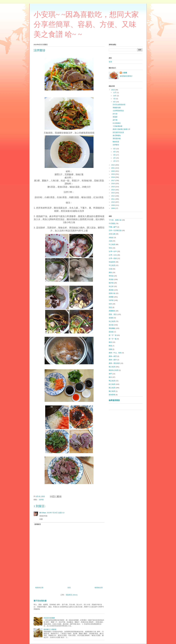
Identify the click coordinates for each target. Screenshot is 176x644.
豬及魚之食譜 (114, 370)
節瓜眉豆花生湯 (118, 132)
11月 (115, 92)
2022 (113, 165)
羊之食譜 (112, 265)
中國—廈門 (113, 227)
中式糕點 (112, 223)
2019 (113, 174)
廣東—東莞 (113, 356)
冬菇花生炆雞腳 (49, 618)
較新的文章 (39, 588)
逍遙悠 (111, 318)
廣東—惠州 (113, 360)
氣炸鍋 (111, 283)
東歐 (110, 272)
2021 (113, 168)
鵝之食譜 (112, 391)
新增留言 (38, 524)
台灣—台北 (113, 255)
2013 (113, 193)
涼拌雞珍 (116, 145)
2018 (113, 177)
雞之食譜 (112, 388)
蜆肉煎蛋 (116, 142)
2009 (113, 205)
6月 (115, 102)
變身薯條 (112, 395)
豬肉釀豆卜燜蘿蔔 (50, 629)
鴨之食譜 (112, 381)
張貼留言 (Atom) (72, 595)
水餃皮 (111, 237)
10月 (115, 96)
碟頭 (110, 342)
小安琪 (125, 73)
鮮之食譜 (112, 384)
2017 (113, 180)
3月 (115, 155)
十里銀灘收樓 (117, 126)
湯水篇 (111, 325)
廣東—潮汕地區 (114, 363)
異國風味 (112, 311)
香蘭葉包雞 (117, 108)
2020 (113, 171)
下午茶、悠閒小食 (115, 220)
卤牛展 (115, 120)
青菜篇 (111, 279)
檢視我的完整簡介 (126, 76)
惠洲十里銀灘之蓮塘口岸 (121, 129)
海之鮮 (111, 286)
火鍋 (110, 241)
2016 (113, 183)
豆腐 (110, 269)
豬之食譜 (112, 367)
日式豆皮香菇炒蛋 (119, 105)
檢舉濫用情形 (114, 400)
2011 (113, 199)
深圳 (110, 304)
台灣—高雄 (113, 258)
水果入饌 (112, 234)
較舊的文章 (99, 588)
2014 (113, 190)
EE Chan (43, 513)
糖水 (110, 377)
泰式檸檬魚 (117, 135)
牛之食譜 (112, 244)
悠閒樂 (111, 297)
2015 (113, 187)
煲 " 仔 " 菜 (113, 335)
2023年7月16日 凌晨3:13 (56, 513)
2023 (113, 90)
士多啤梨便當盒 (118, 111)
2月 (115, 158)
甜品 (110, 307)
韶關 (110, 349)
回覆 (41, 519)
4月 (115, 152)
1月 (115, 161)
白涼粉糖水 (117, 123)
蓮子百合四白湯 (40, 601)
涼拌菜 (41, 500)
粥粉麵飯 (112, 328)
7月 (115, 99)
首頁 (69, 588)
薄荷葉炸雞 (117, 139)
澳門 (110, 374)
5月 (115, 149)
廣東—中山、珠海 (115, 353)
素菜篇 (111, 290)
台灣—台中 (113, 251)
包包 (110, 248)
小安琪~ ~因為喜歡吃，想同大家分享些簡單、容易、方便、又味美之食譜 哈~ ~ (86, 24)
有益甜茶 (112, 262)
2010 (113, 202)
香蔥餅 (115, 117)
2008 (113, 208)
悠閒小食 (112, 293)
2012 (113, 196)
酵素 (110, 346)
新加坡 (111, 332)
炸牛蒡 (115, 114)
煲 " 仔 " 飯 (113, 339)
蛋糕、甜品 (113, 314)
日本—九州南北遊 (115, 230)
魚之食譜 (112, 321)
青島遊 (111, 276)
